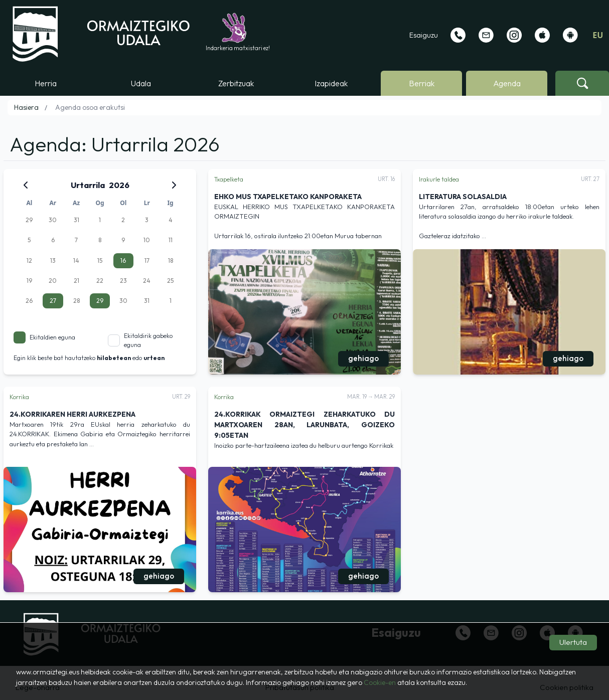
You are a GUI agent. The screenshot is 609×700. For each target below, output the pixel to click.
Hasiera (26, 107)
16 (123, 260)
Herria (46, 83)
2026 (119, 185)
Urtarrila (88, 185)
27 (53, 301)
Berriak (422, 83)
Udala (141, 83)
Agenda (507, 83)
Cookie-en (380, 682)
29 (100, 301)
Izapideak (331, 83)
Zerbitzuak (236, 83)
